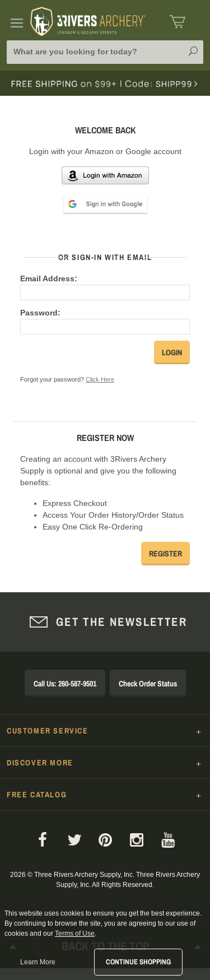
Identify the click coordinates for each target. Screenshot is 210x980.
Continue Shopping (138, 962)
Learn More (38, 962)
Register (165, 554)
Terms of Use (75, 933)
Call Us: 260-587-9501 (65, 684)
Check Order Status (148, 684)
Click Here (100, 379)
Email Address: (49, 278)
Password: (40, 313)
